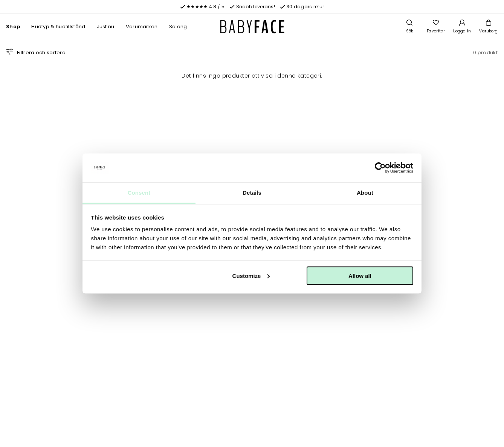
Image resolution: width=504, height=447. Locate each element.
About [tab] (365, 193)
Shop (13, 27)
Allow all (360, 275)
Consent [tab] (139, 193)
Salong (178, 27)
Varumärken (142, 27)
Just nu (106, 27)
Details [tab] (252, 193)
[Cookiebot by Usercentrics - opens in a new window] (380, 168)
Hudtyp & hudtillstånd (58, 27)
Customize (251, 275)
